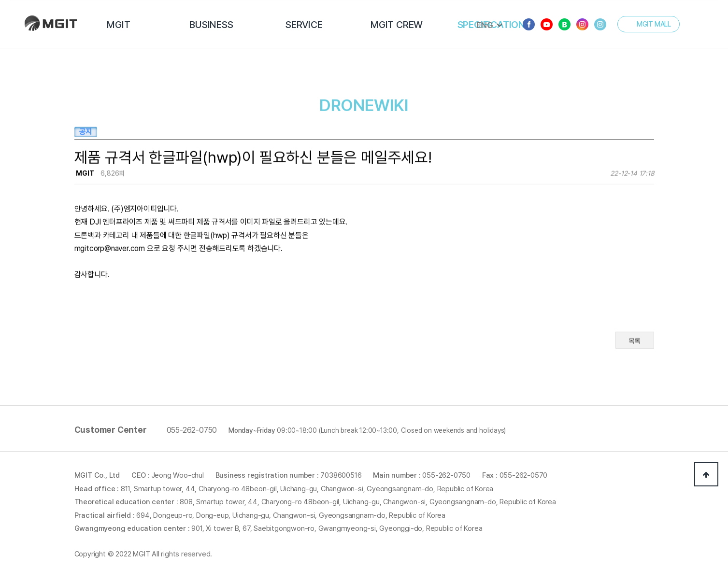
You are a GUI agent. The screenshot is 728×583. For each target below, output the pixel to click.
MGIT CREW (397, 25)
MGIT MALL (654, 24)
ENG (485, 25)
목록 (635, 346)
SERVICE (304, 25)
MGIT (118, 25)
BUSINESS (211, 25)
